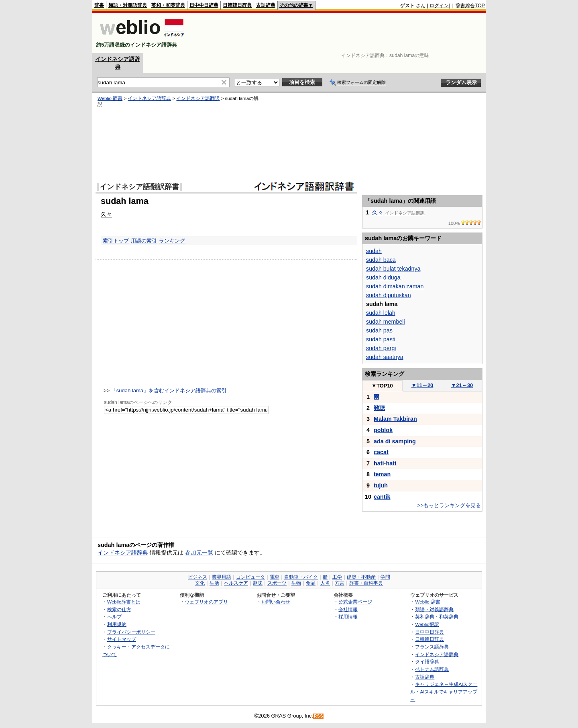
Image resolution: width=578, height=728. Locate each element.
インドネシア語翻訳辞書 (139, 187)
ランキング (172, 241)
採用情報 (348, 617)
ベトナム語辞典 (432, 669)
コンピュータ (250, 577)
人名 (325, 583)
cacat (381, 452)
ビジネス (197, 577)
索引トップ (116, 241)
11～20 (422, 385)
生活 (214, 583)
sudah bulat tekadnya (393, 269)
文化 (200, 583)
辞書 (99, 5)
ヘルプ (114, 617)
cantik (382, 497)
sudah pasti (381, 339)
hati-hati (385, 463)
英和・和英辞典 (168, 5)
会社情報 (348, 609)
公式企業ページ (355, 602)
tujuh (381, 485)
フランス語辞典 (432, 647)
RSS (319, 716)
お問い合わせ (276, 602)
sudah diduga (383, 277)
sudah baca (381, 260)
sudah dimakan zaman (395, 286)
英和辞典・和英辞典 (437, 617)
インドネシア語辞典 (149, 98)
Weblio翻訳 (427, 624)
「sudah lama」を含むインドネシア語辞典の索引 (169, 391)
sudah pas (379, 330)
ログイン (439, 6)
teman (382, 474)
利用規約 (117, 624)
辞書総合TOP (470, 6)
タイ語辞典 (427, 662)
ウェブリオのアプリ (206, 602)
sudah (374, 251)
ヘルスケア (236, 583)
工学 (337, 577)
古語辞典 (266, 5)
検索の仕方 (119, 609)
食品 (311, 583)
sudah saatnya (385, 357)
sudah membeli (386, 322)
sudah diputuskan (389, 295)
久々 (106, 214)
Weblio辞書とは (124, 602)
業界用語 (222, 577)
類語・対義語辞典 (128, 5)
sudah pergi (381, 348)
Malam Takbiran (395, 419)
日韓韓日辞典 (237, 5)
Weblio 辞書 (110, 98)
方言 (340, 583)
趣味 (258, 583)
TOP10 (382, 386)
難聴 (379, 408)
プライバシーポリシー (131, 632)
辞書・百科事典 (366, 583)
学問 (385, 577)
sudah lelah (381, 313)
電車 (275, 577)
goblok (383, 430)
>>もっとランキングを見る (449, 505)
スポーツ (277, 583)
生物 (296, 583)
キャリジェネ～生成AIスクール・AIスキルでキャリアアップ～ (444, 691)
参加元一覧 (199, 553)
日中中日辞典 (204, 5)
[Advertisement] (339, 33)
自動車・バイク (301, 577)
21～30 (462, 385)
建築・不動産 (361, 577)
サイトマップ (122, 639)
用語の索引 (144, 241)
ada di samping (395, 441)
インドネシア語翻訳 (198, 98)
